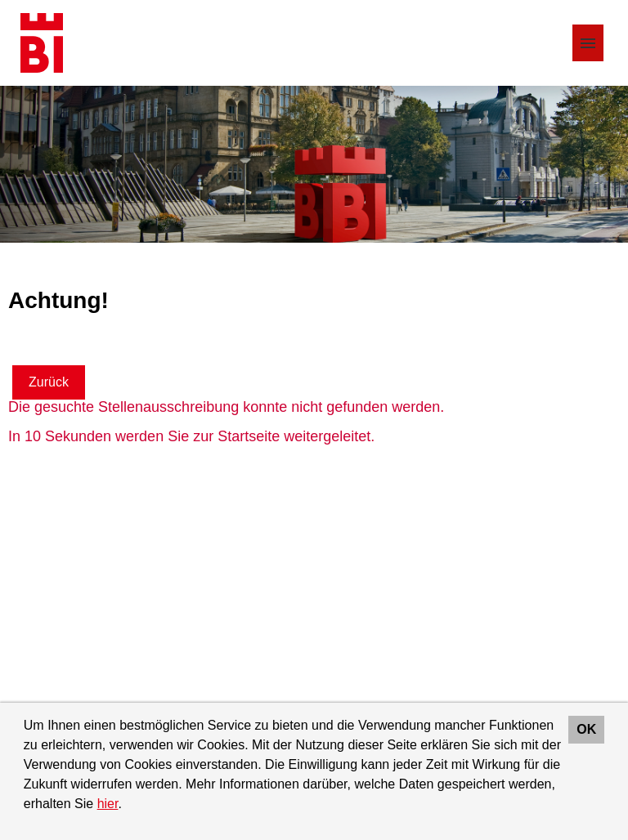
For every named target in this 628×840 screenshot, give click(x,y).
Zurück (49, 382)
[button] (128, 806)
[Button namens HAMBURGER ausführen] (588, 43)
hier (108, 804)
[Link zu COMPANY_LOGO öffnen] (42, 43)
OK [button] (586, 729)
